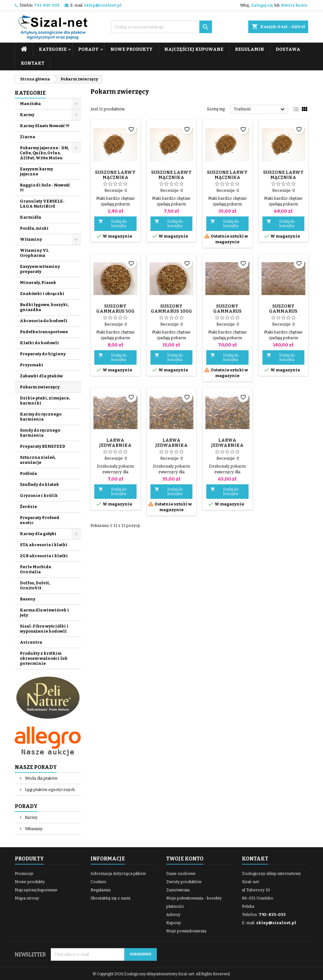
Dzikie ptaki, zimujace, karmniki (45, 401)
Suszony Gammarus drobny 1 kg (283, 311)
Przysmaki (32, 365)
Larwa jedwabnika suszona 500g (171, 445)
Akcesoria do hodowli (44, 321)
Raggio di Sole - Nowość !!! (45, 188)
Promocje (24, 874)
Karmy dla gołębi (38, 534)
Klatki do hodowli (39, 343)
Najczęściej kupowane (194, 49)
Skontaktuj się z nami (110, 898)
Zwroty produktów (184, 882)
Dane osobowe (181, 874)
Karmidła (30, 217)
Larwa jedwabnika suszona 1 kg (227, 445)
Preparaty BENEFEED (43, 446)
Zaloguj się (262, 5)
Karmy (27, 115)
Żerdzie (28, 507)
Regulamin (250, 49)
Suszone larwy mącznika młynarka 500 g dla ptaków (227, 180)
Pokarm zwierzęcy (40, 387)
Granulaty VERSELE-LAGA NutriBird (42, 204)
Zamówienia (178, 890)
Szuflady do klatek (39, 484)
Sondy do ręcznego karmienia (40, 433)
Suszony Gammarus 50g (115, 309)
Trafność (260, 109)
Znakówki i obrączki (42, 294)
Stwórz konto (294, 5)
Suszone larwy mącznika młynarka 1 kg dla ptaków (283, 180)
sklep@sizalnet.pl (103, 5)
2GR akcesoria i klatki (44, 556)
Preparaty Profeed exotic (40, 520)
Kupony (174, 923)
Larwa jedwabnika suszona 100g (115, 445)
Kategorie (53, 49)
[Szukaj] (161, 27)
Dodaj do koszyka (112, 224)
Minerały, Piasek (38, 283)
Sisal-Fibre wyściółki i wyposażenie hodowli (44, 629)
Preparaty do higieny (43, 354)
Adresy (173, 915)
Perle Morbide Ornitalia (35, 569)
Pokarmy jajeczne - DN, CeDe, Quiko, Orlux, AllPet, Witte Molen (44, 153)
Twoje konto (185, 859)
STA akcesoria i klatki (44, 545)
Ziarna (27, 137)
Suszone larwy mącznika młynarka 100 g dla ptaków (171, 180)
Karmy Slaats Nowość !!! (45, 126)
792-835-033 (47, 5)
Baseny (28, 599)
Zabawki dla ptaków (41, 376)
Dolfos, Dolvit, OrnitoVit (35, 585)
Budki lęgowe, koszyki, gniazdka (44, 307)
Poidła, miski (34, 228)
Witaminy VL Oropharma (34, 253)
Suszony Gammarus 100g (171, 309)
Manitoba (30, 104)
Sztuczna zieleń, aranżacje (38, 460)
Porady (88, 49)
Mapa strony (27, 898)
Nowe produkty (132, 49)
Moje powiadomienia (186, 931)
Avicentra (31, 642)
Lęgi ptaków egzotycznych (49, 790)
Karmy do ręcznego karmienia (41, 417)
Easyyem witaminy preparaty (40, 269)
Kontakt (33, 63)
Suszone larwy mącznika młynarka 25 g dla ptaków (115, 180)
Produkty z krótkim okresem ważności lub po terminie (44, 658)
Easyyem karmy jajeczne (36, 171)
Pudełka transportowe (44, 332)
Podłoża (28, 473)
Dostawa (288, 49)
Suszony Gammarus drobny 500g (227, 311)
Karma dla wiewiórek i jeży (44, 613)
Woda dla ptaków (41, 778)
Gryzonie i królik (39, 496)
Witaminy (31, 239)
